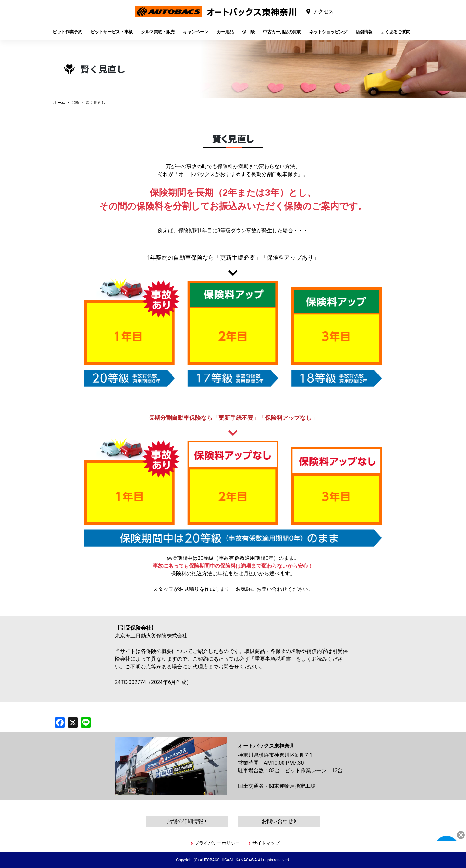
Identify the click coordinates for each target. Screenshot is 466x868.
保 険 (248, 32)
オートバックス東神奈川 (216, 17)
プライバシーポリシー (217, 843)
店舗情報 (364, 32)
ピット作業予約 (67, 32)
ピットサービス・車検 (112, 32)
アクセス (323, 11)
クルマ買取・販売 (158, 32)
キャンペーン (196, 32)
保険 (75, 103)
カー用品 (225, 32)
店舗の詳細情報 (187, 821)
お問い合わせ (279, 821)
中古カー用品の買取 (282, 32)
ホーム (59, 103)
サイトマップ (266, 843)
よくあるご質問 (396, 32)
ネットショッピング (328, 32)
